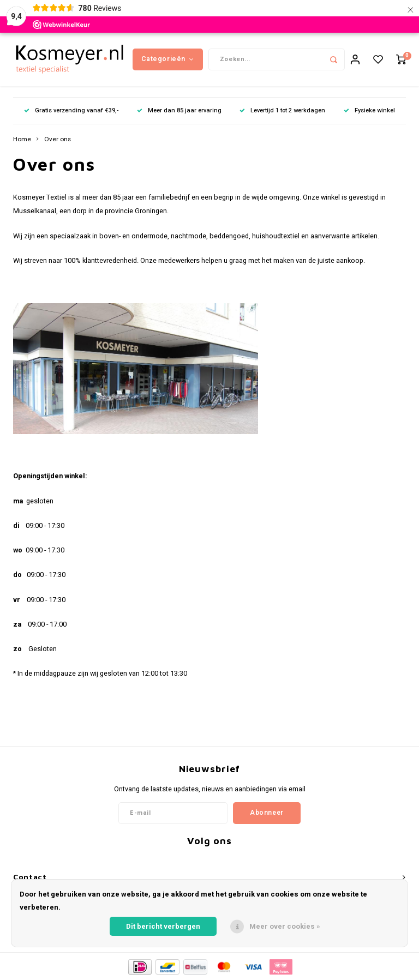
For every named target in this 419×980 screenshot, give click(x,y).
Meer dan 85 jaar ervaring (179, 112)
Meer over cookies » (285, 926)
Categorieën (167, 59)
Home (22, 141)
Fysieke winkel (369, 112)
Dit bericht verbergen (163, 926)
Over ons (58, 141)
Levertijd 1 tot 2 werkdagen (282, 112)
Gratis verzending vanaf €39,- (71, 112)
